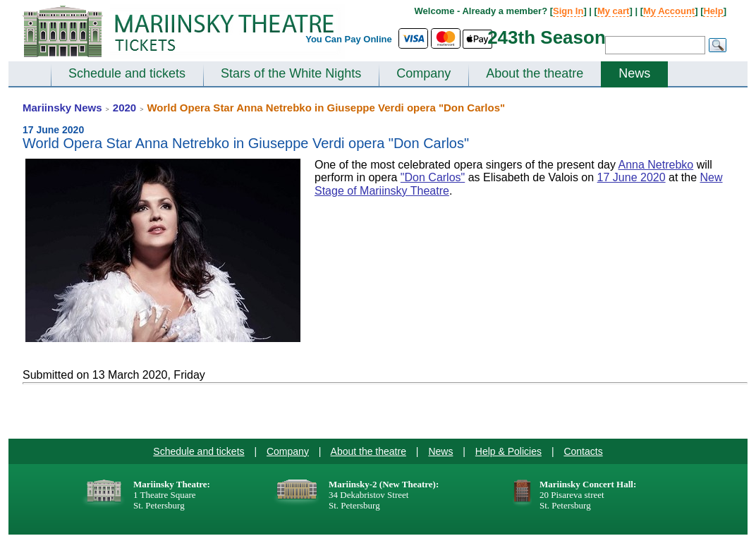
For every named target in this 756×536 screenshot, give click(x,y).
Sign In (568, 11)
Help (713, 11)
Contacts (583, 451)
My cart (614, 11)
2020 (124, 108)
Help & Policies (508, 451)
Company (423, 73)
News (634, 73)
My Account (669, 11)
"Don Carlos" (433, 177)
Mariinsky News (62, 108)
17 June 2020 (632, 177)
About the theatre (535, 73)
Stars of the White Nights (291, 73)
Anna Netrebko (656, 165)
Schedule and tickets (127, 73)
